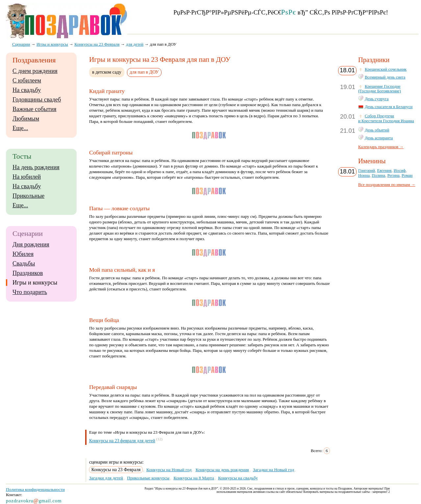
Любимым (26, 119)
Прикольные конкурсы (148, 478)
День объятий (377, 130)
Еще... (20, 128)
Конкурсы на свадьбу (238, 478)
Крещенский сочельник (386, 69)
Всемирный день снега (385, 77)
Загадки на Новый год (273, 470)
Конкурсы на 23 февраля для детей (122, 441)
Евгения (384, 171)
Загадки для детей (106, 478)
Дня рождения (31, 244)
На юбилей (27, 177)
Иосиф (400, 171)
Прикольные (28, 196)
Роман (407, 175)
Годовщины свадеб (37, 100)
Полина (378, 175)
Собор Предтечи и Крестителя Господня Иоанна (386, 118)
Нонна (364, 175)
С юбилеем (27, 80)
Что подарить (30, 292)
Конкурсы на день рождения (222, 470)
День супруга (377, 99)
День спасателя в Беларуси (389, 107)
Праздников (28, 273)
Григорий (367, 171)
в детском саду (107, 72)
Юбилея (23, 254)
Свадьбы (24, 263)
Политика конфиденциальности (35, 489)
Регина (394, 175)
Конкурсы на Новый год (169, 470)
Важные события (35, 109)
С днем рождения (35, 71)
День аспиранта (379, 138)
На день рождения (36, 167)
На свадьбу (27, 90)
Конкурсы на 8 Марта (194, 478)
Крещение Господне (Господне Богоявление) (380, 89)
